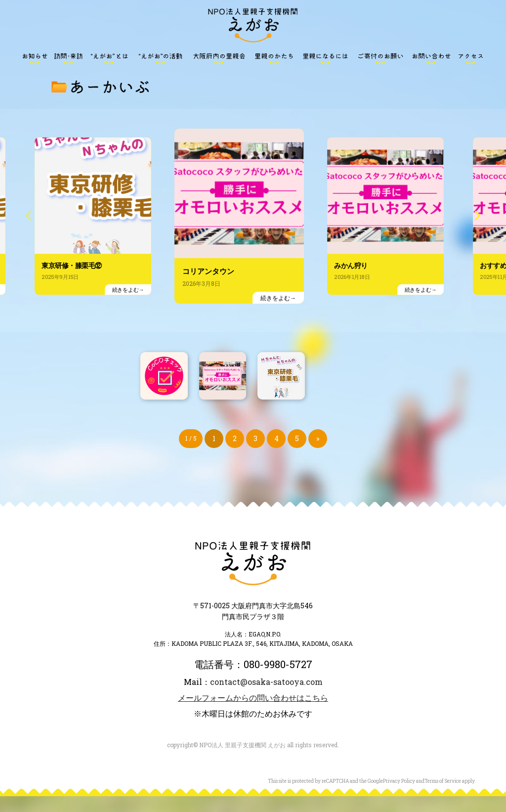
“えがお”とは (109, 59)
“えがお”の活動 (160, 59)
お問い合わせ (431, 59)
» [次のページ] (318, 454)
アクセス (471, 59)
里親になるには (326, 59)
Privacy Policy (399, 797)
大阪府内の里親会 (219, 59)
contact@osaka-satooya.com (266, 698)
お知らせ (35, 59)
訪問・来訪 (68, 59)
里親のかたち (274, 59)
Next (474, 228)
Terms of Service (443, 797)
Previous (32, 228)
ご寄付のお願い (380, 59)
